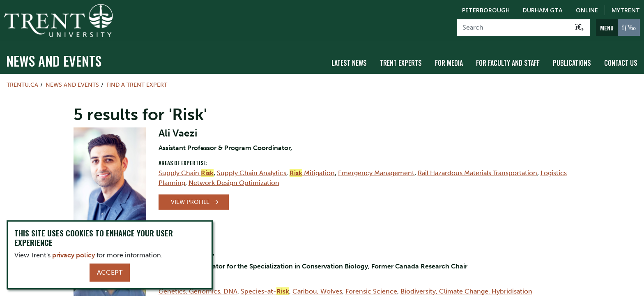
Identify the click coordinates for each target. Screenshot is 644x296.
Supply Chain (186, 173)
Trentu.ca (22, 85)
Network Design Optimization (234, 183)
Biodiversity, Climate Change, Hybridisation (466, 291)
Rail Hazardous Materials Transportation (477, 173)
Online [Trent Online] (587, 10)
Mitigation (312, 173)
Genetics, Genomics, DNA (198, 291)
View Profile (190, 202)
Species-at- (265, 291)
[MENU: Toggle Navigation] (618, 28)
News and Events (54, 61)
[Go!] (580, 28)
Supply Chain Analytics (252, 173)
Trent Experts (401, 63)
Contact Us (621, 63)
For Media (449, 63)
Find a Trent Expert (137, 85)
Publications (572, 63)
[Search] (514, 28)
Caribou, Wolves (317, 291)
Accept (110, 272)
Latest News (349, 63)
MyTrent (626, 10)
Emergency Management (376, 173)
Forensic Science (371, 291)
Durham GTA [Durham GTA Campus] (543, 10)
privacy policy (74, 255)
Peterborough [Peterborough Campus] (486, 10)
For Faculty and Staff (508, 63)
